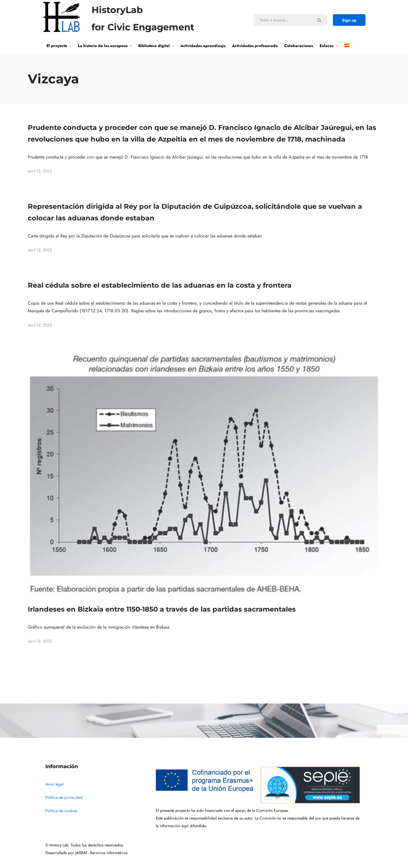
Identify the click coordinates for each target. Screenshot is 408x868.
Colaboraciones (299, 46)
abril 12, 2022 (40, 171)
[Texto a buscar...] (319, 20)
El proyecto (57, 46)
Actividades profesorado (255, 46)
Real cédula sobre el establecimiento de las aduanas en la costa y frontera (160, 285)
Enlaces (327, 46)
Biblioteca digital (154, 46)
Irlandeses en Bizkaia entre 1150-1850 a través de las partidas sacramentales (162, 609)
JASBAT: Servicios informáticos (101, 853)
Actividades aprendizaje (203, 46)
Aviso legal (54, 784)
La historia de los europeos (103, 46)
